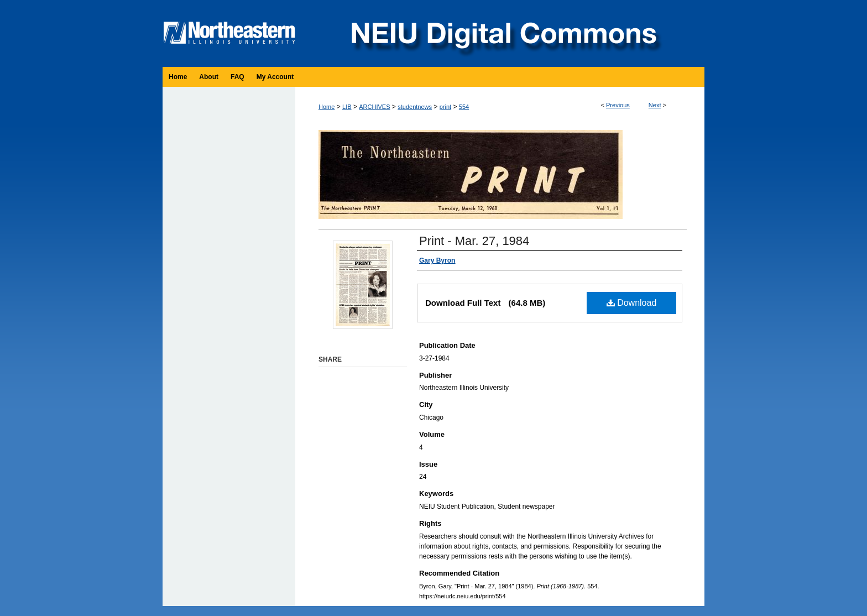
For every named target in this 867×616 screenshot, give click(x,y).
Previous (618, 105)
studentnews (415, 107)
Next (655, 105)
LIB (347, 107)
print (445, 107)
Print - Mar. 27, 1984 (474, 241)
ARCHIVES (374, 107)
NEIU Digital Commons (503, 33)
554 (464, 107)
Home (327, 107)
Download (632, 303)
